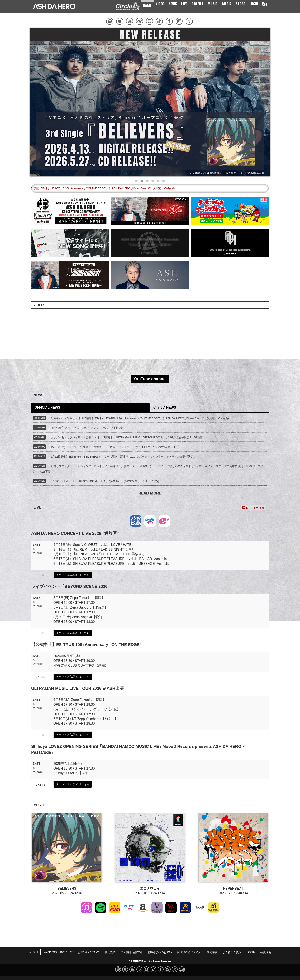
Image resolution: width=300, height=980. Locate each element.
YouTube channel (150, 379)
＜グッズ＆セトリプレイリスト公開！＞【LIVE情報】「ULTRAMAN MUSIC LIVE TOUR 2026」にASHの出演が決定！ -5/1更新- (126, 437)
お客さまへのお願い (160, 952)
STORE (240, 4)
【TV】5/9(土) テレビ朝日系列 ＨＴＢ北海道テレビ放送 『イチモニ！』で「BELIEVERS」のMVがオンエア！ (115, 447)
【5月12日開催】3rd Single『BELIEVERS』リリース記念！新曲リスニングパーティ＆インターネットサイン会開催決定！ (122, 457)
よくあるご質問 (232, 952)
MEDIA (227, 4)
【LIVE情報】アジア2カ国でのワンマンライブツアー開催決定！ (87, 428)
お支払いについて (89, 952)
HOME (147, 6)
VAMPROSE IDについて (58, 952)
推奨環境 (212, 952)
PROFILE (197, 4)
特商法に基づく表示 (189, 952)
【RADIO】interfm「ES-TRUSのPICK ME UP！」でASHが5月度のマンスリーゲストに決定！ (105, 481)
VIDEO (160, 4)
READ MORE (254, 508)
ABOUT (34, 952)
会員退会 (266, 952)
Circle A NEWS (165, 407)
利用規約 (110, 952)
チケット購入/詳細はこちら (73, 575)
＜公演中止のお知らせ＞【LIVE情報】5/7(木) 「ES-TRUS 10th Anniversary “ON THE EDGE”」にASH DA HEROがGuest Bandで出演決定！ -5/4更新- (134, 188)
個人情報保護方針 (132, 952)
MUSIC (213, 4)
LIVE (184, 4)
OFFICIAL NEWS (47, 407)
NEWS (173, 4)
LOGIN (254, 4)
